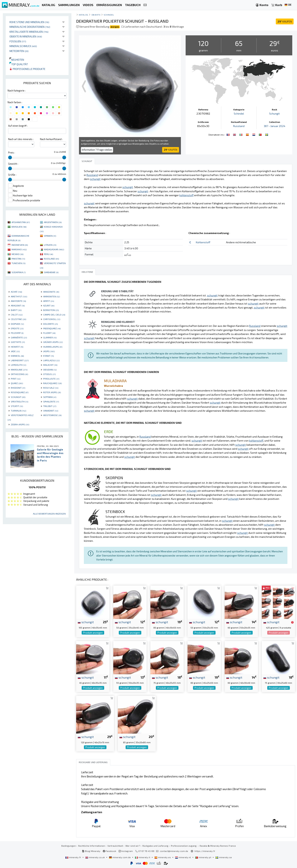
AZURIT (49, 305)
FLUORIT (49, 333)
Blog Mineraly (91, 851)
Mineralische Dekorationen (30, 27)
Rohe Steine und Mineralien (29, 22)
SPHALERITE (51, 401)
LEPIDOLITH (18, 365)
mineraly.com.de (120, 857)
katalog (84, 15)
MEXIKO (18, 254)
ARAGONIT (18, 305)
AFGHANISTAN (21, 222)
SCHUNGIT (18, 397)
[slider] (10, 157)
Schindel (109, 15)
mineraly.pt (203, 857)
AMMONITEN (52, 296)
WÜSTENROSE (52, 415)
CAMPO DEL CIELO (54, 315)
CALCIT (17, 315)
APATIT (49, 301)
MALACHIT (50, 365)
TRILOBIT (50, 406)
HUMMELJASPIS (53, 347)
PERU (48, 254)
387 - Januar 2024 (274, 126)
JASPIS (49, 351)
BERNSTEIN (51, 310)
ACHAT (16, 292)
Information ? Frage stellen (97, 150)
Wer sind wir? (133, 846)
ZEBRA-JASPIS (20, 424)
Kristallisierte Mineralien (29, 32)
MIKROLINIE (19, 370)
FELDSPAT (17, 333)
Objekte (96, 15)
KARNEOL (17, 356)
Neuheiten (17, 60)
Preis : (12, 153)
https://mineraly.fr (205, 851)
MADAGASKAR (54, 249)
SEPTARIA (50, 397)
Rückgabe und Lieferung (155, 846)
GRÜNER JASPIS (53, 342)
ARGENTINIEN (53, 222)
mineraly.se (224, 857)
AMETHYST (19, 296)
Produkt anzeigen (93, 633)
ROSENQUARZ (20, 392)
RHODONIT (18, 388)
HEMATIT (17, 347)
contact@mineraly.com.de (174, 851)
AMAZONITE (51, 292)
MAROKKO (19, 249)
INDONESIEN (20, 245)
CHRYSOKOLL (52, 319)
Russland (239, 126)
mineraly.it (143, 857)
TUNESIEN (18, 263)
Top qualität (19, 64)
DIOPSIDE (17, 324)
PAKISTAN (18, 259)
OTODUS (49, 374)
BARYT (16, 310)
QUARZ (17, 383)
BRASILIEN (19, 227)
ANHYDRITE (18, 301)
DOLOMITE (50, 324)
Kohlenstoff (203, 242)
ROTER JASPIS (52, 392)
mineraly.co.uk (95, 857)
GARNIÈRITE (19, 337)
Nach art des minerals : (21, 139)
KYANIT (48, 356)
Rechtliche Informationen (92, 846)
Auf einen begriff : (18, 126)
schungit (86, 622)
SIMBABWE (51, 272)
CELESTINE (18, 319)
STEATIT (17, 406)
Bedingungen (69, 846)
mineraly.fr (73, 857)
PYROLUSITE (51, 379)
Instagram (126, 851)
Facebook (109, 851)
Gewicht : (13, 164)
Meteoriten (19, 51)
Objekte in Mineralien (26, 36)
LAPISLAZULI (51, 360)
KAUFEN (285, 21)
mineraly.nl (183, 857)
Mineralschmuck (23, 46)
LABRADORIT (20, 360)
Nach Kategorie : (17, 91)
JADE (15, 351)
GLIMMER (50, 337)
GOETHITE (18, 342)
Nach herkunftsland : (51, 139)
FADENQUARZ (52, 328)
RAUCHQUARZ (52, 383)
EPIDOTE (17, 328)
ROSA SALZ (51, 388)
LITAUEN (50, 245)
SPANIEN (50, 236)
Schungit (274, 114)
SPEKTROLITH (20, 401)
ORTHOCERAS (19, 374)
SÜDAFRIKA (19, 272)
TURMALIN (18, 411)
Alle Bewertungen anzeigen (49, 514)
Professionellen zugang (184, 846)
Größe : (12, 175)
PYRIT (16, 379)
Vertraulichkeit (115, 846)
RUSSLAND (51, 259)
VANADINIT (51, 411)
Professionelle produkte (27, 69)
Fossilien (18, 41)
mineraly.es (163, 857)
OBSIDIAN (50, 370)
